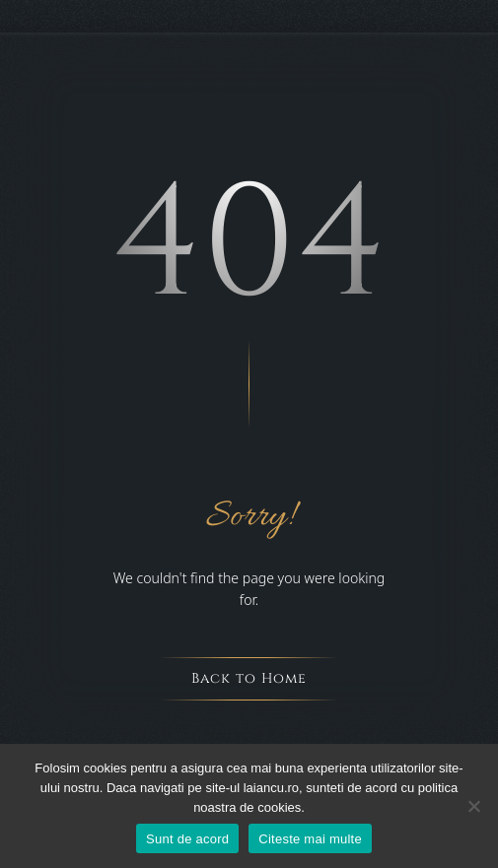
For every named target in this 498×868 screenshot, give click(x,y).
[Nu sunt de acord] (473, 806)
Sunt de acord (187, 839)
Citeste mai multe (310, 839)
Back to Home (249, 678)
